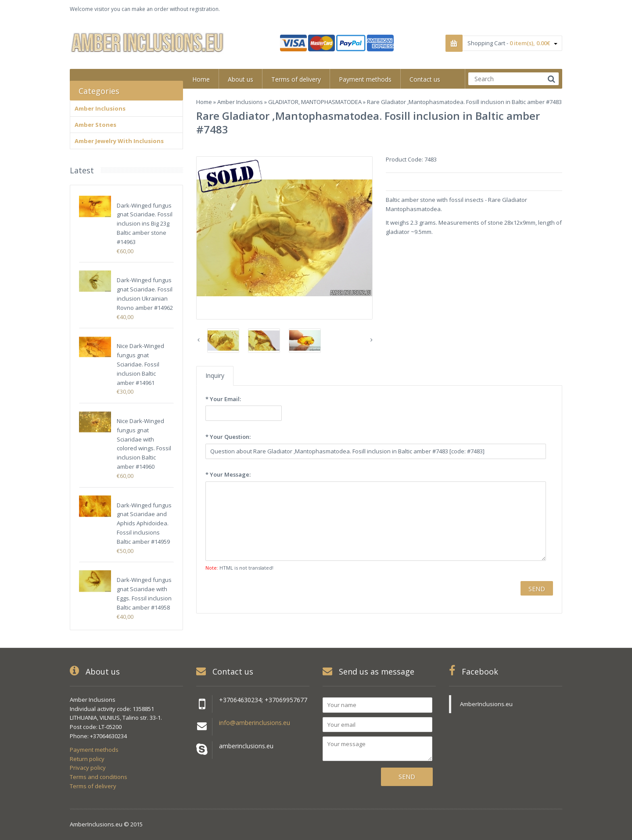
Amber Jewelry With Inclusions (119, 141)
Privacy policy (88, 768)
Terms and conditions (99, 777)
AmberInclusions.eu (486, 704)
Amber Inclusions (240, 102)
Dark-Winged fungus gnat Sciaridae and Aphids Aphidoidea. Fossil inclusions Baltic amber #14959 (144, 523)
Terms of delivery (93, 786)
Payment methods (94, 750)
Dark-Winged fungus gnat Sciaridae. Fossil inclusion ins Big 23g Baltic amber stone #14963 (145, 224)
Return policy (87, 759)
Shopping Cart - (512, 43)
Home (204, 102)
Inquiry (215, 375)
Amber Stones (95, 125)
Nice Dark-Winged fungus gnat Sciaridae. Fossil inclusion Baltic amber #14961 (140, 364)
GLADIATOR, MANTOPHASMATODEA (315, 102)
